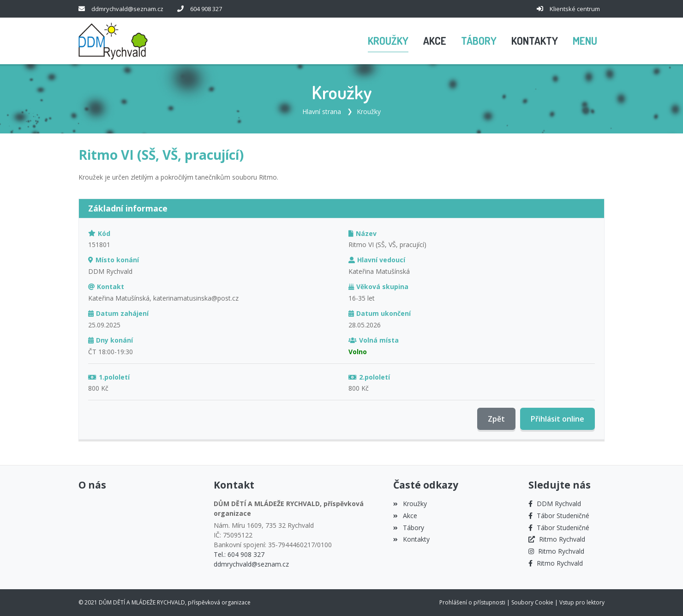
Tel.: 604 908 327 (239, 554)
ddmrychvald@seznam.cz (127, 9)
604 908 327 (206, 9)
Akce (405, 516)
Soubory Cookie (532, 602)
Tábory (408, 528)
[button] (585, 41)
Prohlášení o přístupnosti (472, 602)
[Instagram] (556, 551)
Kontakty (411, 539)
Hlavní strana (322, 112)
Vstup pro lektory (582, 602)
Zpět (496, 419)
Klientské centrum (575, 9)
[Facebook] (555, 504)
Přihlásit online (557, 419)
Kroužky (369, 112)
